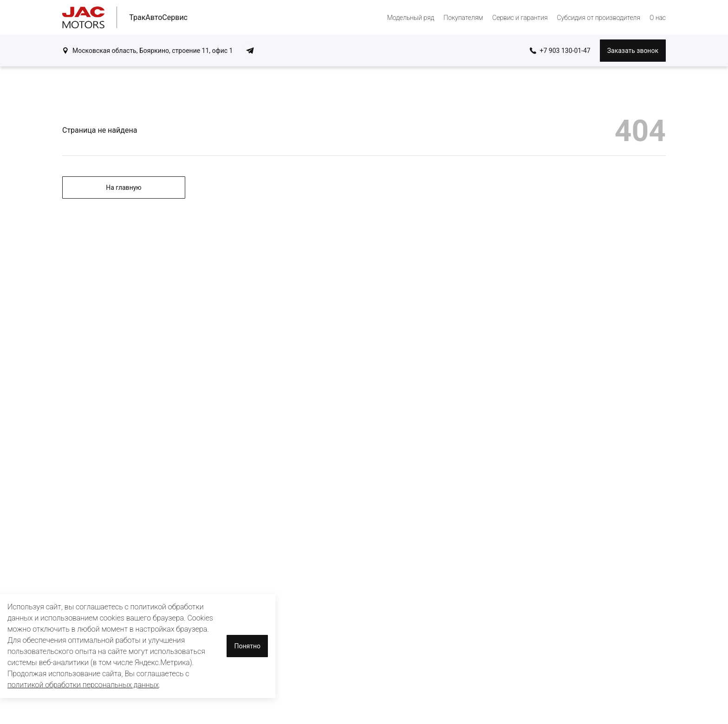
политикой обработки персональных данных (83, 685)
